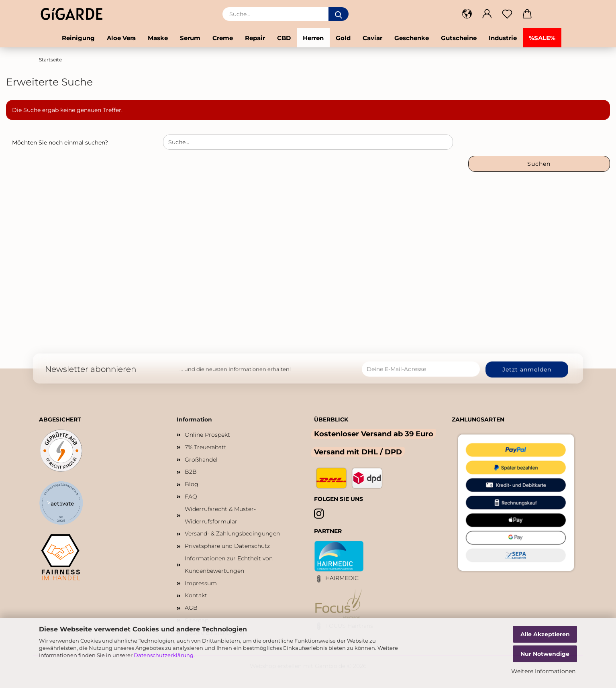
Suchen (539, 164)
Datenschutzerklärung (164, 655)
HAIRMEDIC (342, 578)
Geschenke (412, 38)
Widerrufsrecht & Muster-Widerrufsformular (220, 515)
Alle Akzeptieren (545, 634)
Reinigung (78, 38)
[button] (467, 14)
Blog (192, 484)
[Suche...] (339, 14)
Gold (343, 38)
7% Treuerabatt (206, 447)
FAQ (191, 497)
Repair (255, 38)
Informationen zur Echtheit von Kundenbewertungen (229, 565)
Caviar (372, 38)
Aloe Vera (121, 38)
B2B (191, 472)
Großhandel (201, 460)
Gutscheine (459, 38)
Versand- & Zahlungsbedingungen (232, 533)
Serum (190, 38)
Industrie (503, 38)
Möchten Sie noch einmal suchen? (60, 142)
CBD (284, 38)
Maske (158, 38)
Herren (313, 38)
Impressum (201, 583)
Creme (223, 38)
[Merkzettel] (507, 14)
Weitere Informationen (543, 671)
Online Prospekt (207, 435)
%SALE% (542, 38)
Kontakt (196, 595)
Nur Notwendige (545, 654)
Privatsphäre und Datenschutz (227, 546)
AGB (191, 608)
